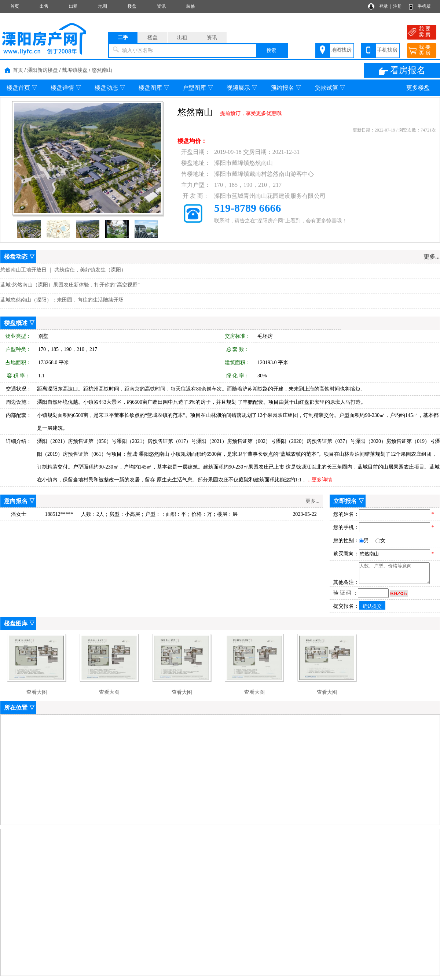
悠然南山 (102, 70)
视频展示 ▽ (242, 88)
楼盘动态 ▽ (110, 88)
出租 (73, 6)
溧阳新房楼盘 (43, 70)
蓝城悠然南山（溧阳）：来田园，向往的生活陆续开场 (62, 300)
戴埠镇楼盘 (75, 70)
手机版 (424, 6)
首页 (15, 6)
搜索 (271, 50)
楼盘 (132, 6)
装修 (191, 6)
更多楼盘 (418, 88)
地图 (103, 6)
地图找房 (341, 50)
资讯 (161, 6)
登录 (384, 6)
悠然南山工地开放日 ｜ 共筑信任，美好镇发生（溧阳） (63, 270)
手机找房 (387, 50)
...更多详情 (320, 480)
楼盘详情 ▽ (66, 88)
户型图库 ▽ (198, 88)
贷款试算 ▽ (330, 88)
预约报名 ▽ (286, 88)
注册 (397, 6)
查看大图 (37, 692)
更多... (313, 501)
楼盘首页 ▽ (22, 88)
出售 (44, 6)
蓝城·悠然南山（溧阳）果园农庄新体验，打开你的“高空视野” (70, 285)
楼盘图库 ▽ (154, 88)
